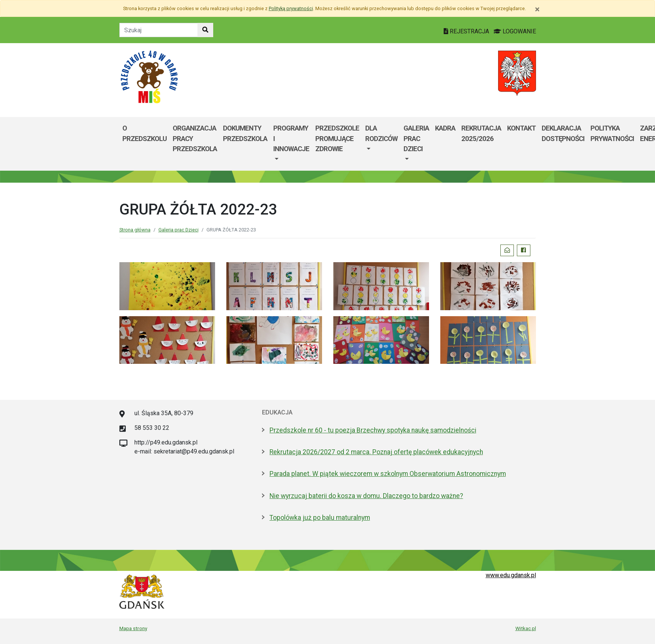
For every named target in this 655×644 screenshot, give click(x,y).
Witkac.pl (526, 628)
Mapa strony (133, 628)
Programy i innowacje (291, 138)
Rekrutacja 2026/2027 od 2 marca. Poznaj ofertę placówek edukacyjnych (376, 452)
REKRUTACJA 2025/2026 (481, 133)
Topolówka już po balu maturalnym (320, 518)
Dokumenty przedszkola (245, 133)
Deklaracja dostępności (563, 133)
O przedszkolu (145, 133)
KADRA (445, 128)
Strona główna (135, 230)
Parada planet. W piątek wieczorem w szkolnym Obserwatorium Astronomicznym (388, 474)
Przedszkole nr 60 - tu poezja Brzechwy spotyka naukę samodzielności (373, 430)
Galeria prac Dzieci (416, 138)
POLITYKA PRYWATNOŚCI (612, 133)
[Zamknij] (537, 9)
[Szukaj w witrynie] (205, 30)
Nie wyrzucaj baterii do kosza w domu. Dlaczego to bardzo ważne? (366, 496)
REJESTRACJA (467, 31)
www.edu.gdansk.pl (511, 575)
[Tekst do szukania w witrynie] (159, 30)
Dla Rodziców (381, 133)
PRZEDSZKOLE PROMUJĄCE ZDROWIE (337, 138)
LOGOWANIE (515, 31)
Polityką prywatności (291, 8)
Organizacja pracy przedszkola (195, 138)
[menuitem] (291, 144)
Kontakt (521, 128)
